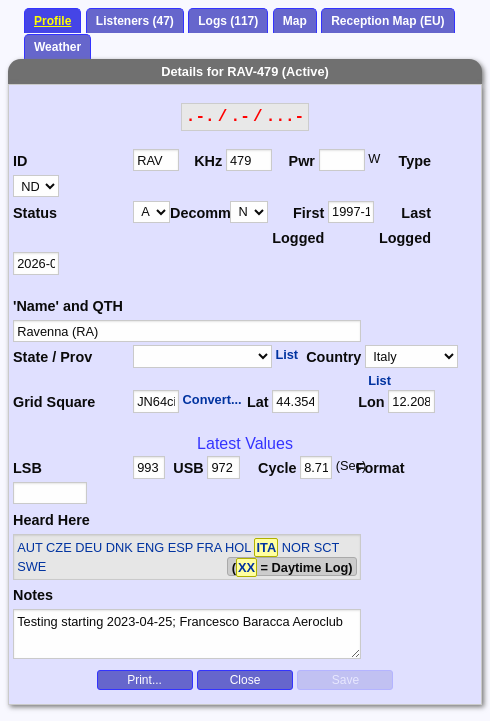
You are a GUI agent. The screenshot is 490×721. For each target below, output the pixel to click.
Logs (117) (228, 21)
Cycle (277, 468)
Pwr (302, 161)
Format (380, 468)
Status (35, 213)
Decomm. (200, 213)
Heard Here (51, 520)
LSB (27, 468)
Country (333, 357)
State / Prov (52, 357)
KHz (208, 161)
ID (20, 161)
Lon (371, 402)
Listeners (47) (135, 21)
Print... (144, 680)
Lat (258, 402)
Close (245, 680)
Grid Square (54, 402)
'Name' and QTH (68, 306)
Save (345, 680)
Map (295, 21)
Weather (57, 47)
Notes (33, 595)
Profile (52, 21)
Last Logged (405, 226)
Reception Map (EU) (387, 21)
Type (414, 161)
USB (188, 468)
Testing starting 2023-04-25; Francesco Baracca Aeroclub (187, 634)
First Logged (298, 226)
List (286, 354)
